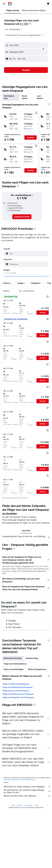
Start (13, 805)
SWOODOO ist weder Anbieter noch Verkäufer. (27, 787)
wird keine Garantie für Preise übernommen (19, 780)
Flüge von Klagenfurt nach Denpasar (18, 697)
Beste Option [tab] (25, 97)
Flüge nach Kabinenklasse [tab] (15, 664)
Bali (37, 805)
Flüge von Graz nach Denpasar (16, 691)
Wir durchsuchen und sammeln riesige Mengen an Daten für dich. (27, 791)
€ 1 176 (24, 24)
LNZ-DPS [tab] (26, 531)
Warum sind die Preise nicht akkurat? (27, 796)
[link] (22, 217)
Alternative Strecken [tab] (13, 658)
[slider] (49, 276)
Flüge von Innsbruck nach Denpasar (18, 694)
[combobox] (14, 29)
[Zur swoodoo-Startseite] (16, 4)
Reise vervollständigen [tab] (14, 669)
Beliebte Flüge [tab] (32, 658)
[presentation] (30, 24)
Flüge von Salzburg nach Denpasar (18, 687)
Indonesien (28, 805)
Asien (20, 805)
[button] (4, 4)
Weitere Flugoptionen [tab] (37, 669)
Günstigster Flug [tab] (9, 97)
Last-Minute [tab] (40, 97)
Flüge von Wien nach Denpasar (16, 684)
